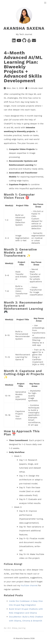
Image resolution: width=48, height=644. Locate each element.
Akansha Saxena (24, 28)
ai (6, 628)
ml (10, 628)
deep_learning (19, 628)
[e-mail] (34, 41)
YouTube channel (29, 585)
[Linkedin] (14, 41)
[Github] (24, 41)
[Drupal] (29, 41)
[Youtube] (19, 41)
